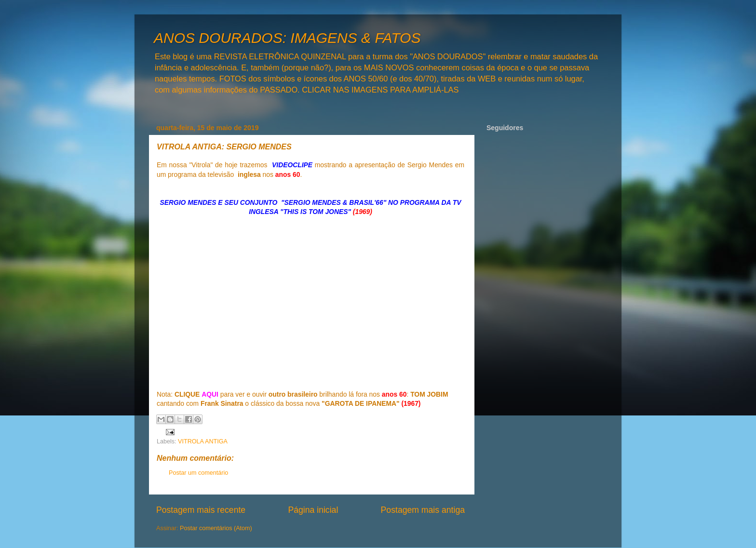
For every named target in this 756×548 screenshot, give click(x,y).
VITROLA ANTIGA (203, 441)
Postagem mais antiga (423, 510)
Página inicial (313, 510)
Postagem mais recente (201, 510)
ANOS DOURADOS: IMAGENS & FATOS (287, 38)
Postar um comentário (198, 473)
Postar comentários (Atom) (216, 528)
